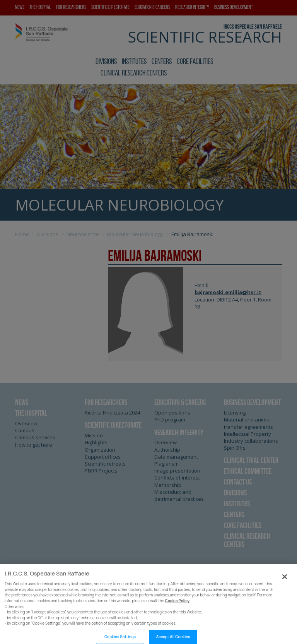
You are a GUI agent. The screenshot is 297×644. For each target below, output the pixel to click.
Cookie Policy (178, 609)
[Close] (285, 584)
